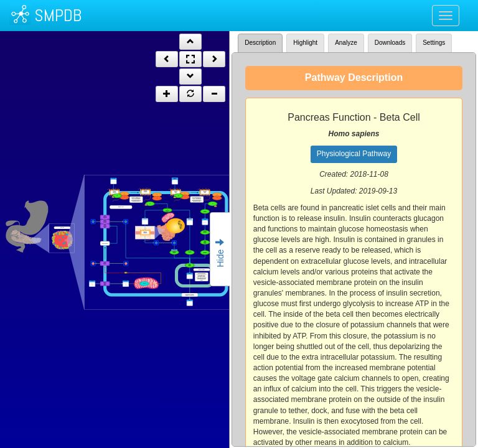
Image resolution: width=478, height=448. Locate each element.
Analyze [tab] (346, 43)
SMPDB (58, 15)
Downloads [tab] (390, 43)
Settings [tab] (434, 43)
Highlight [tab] (305, 43)
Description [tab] (260, 43)
